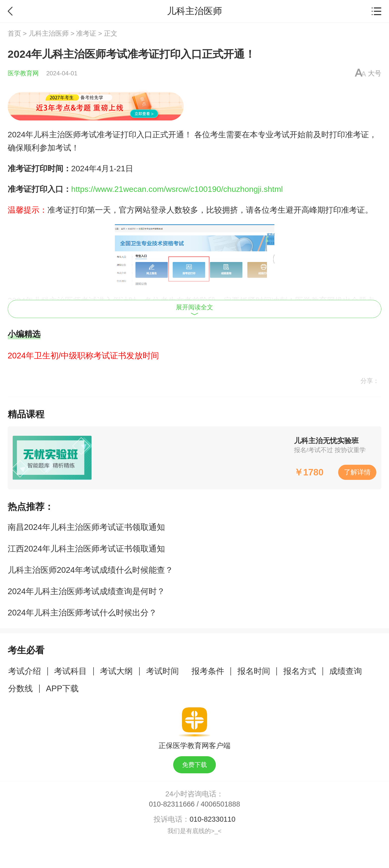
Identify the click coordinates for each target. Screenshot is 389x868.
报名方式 (300, 671)
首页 (14, 33)
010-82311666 (172, 804)
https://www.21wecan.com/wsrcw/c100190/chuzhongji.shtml (177, 189)
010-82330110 (212, 819)
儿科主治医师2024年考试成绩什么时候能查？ (90, 570)
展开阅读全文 (194, 310)
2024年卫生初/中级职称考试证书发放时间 (83, 356)
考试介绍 (25, 671)
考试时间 (162, 671)
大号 (375, 73)
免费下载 (194, 765)
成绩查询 (346, 671)
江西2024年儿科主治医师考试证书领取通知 (86, 549)
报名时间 (254, 671)
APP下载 (62, 688)
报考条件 (208, 671)
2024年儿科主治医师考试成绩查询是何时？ (86, 591)
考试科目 (70, 671)
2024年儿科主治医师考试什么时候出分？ (82, 613)
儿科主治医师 (49, 33)
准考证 (86, 33)
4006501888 (220, 804)
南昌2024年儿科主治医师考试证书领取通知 (86, 527)
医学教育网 (23, 73)
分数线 (20, 688)
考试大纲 (116, 671)
